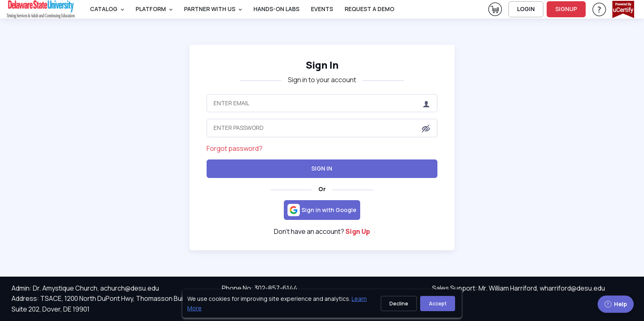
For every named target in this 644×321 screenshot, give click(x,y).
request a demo (369, 9)
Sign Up (358, 231)
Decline (399, 304)
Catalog (104, 9)
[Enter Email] (322, 103)
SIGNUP (566, 9)
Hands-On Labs (276, 9)
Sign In (322, 168)
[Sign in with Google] (322, 210)
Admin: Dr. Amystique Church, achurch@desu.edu (85, 288)
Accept (438, 304)
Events (322, 9)
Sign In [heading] (322, 65)
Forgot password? (235, 148)
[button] (426, 129)
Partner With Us (210, 9)
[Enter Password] (322, 128)
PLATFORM (151, 9)
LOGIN (526, 9)
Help (616, 304)
